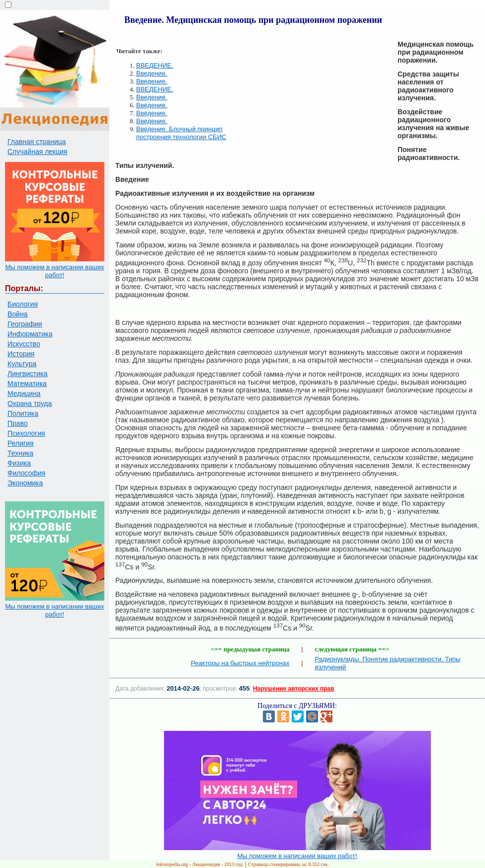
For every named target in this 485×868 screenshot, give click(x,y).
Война (17, 314)
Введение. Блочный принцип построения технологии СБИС (181, 133)
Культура (22, 364)
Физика (19, 463)
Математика (27, 384)
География (25, 324)
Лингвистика (28, 374)
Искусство (24, 344)
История (21, 354)
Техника (20, 453)
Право (18, 423)
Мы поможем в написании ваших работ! (54, 271)
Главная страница (37, 142)
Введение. (152, 73)
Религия (21, 443)
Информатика (30, 334)
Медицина (24, 394)
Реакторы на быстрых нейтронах (240, 663)
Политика (23, 413)
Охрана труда (30, 403)
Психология (26, 433)
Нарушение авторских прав (293, 689)
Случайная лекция (38, 152)
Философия (26, 473)
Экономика (25, 483)
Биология (23, 304)
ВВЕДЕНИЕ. (155, 65)
